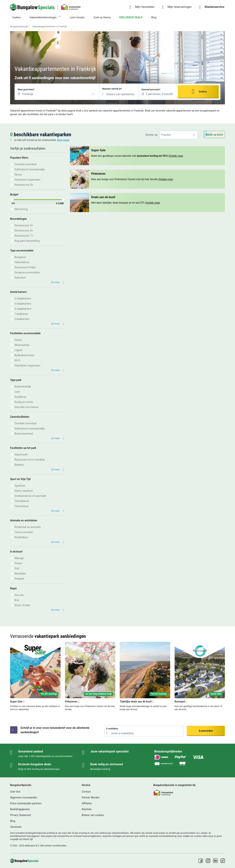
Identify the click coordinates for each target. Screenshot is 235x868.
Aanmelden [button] (206, 731)
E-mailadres (112, 729)
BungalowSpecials (19, 27)
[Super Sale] (35, 676)
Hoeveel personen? (151, 90)
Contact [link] (86, 792)
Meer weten (63, 140)
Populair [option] (166, 135)
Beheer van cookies (93, 815)
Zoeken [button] (203, 92)
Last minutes (77, 17)
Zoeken (17, 17)
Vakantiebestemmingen (43, 17)
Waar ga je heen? (26, 90)
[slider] (12, 200)
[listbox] (179, 135)
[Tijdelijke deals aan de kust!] (145, 676)
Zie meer (55, 282)
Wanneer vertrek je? (112, 89)
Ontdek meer (176, 156)
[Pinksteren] (90, 676)
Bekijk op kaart (214, 134)
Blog (154, 17)
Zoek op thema (102, 17)
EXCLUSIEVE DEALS (131, 17)
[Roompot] (200, 676)
